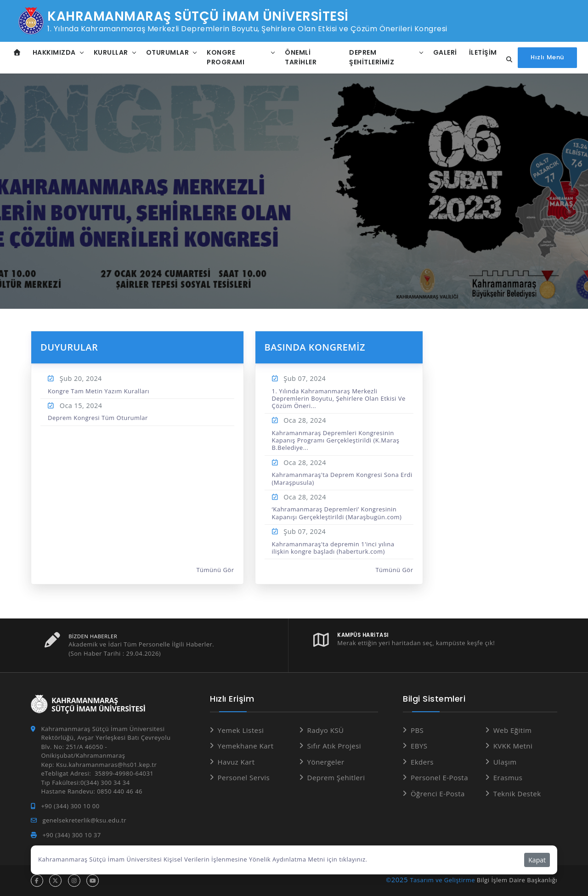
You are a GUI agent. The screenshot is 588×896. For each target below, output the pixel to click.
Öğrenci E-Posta (438, 794)
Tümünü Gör (215, 570)
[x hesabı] (55, 881)
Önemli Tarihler (301, 57)
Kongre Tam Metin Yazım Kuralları (99, 391)
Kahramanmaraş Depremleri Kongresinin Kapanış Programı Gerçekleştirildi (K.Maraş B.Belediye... (336, 440)
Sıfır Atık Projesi (334, 746)
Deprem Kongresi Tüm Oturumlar (98, 418)
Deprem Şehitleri (336, 777)
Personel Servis (244, 777)
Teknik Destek (517, 794)
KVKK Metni (513, 746)
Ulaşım (505, 762)
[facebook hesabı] (37, 881)
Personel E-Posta (439, 777)
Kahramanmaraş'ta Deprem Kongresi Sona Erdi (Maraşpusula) (342, 478)
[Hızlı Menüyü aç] (547, 58)
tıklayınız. (353, 859)
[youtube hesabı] (93, 881)
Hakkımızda (54, 52)
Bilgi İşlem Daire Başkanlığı (517, 880)
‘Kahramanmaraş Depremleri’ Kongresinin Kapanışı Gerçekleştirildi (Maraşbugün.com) (337, 513)
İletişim (483, 52)
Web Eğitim (513, 730)
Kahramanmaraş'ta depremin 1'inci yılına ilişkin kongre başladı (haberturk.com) (333, 548)
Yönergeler (326, 762)
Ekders (422, 762)
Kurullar (111, 52)
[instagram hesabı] (74, 881)
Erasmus (508, 777)
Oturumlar (168, 52)
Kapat (537, 860)
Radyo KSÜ (326, 730)
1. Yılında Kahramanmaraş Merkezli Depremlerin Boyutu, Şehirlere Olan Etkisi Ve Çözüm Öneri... (339, 399)
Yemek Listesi (241, 730)
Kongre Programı (226, 57)
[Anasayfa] (17, 53)
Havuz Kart (236, 762)
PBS (417, 730)
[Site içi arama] (507, 60)
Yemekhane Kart (246, 746)
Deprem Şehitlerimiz (372, 57)
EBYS (419, 746)
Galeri (445, 52)
